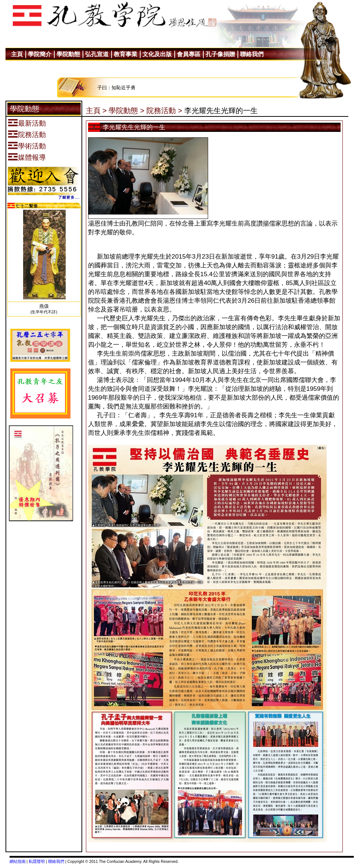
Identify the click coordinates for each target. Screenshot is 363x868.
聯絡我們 (56, 861)
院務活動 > (164, 111)
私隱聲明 (37, 861)
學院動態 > (126, 111)
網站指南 (18, 861)
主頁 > (96, 111)
